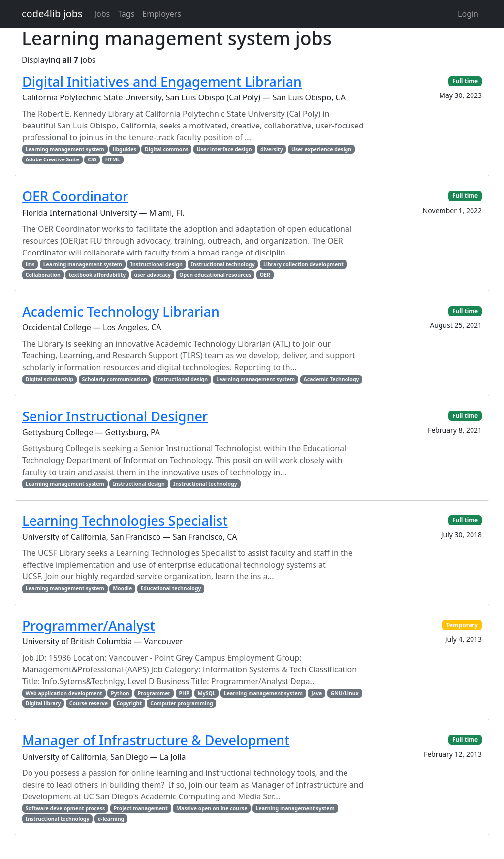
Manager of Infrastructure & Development (156, 740)
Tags (126, 14)
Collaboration (43, 275)
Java (316, 693)
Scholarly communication (114, 379)
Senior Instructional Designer (115, 416)
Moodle (122, 588)
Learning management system (65, 149)
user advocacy (152, 275)
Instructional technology (223, 264)
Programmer (154, 693)
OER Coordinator (75, 196)
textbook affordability (97, 275)
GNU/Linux (345, 693)
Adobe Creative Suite (52, 159)
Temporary (462, 625)
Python (120, 693)
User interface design (224, 149)
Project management (141, 808)
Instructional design (157, 264)
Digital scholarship (49, 379)
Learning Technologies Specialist (125, 521)
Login (468, 14)
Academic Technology (331, 379)
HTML (113, 159)
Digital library (43, 703)
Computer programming (181, 703)
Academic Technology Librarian (121, 311)
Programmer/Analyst (89, 625)
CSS (92, 159)
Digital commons (166, 149)
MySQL (207, 693)
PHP (184, 693)
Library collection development (303, 264)
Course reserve (89, 703)
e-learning (111, 819)
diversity (272, 149)
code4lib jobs (52, 14)
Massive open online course (212, 808)
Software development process (65, 808)
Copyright (129, 703)
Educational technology (171, 588)
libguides (125, 149)
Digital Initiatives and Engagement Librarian (162, 81)
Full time (465, 81)
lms (30, 264)
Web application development (64, 693)
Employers (162, 14)
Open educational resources (215, 275)
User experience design (321, 149)
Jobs (102, 14)
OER (265, 275)
